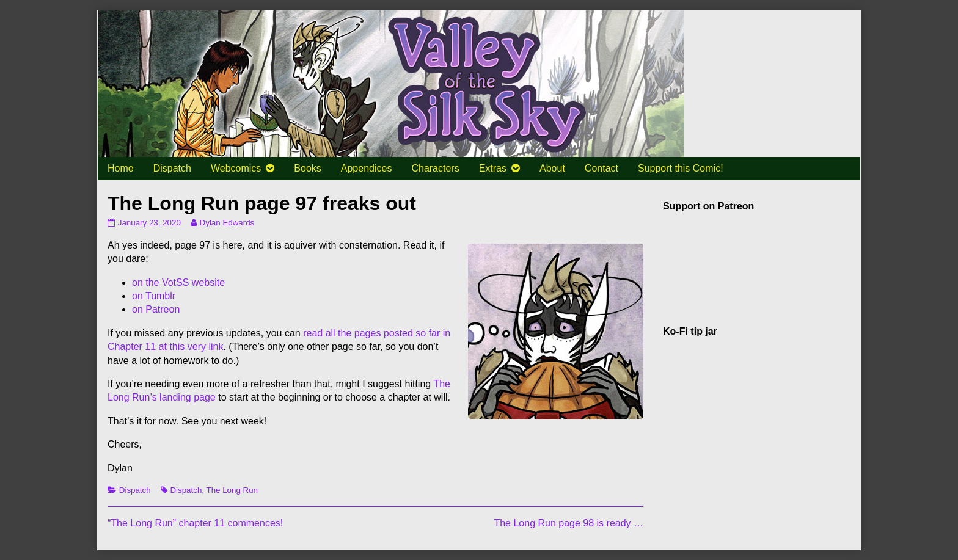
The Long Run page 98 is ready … (569, 523)
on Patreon (156, 309)
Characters (435, 168)
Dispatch (172, 168)
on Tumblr (154, 296)
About (552, 168)
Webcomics (236, 168)
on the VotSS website (178, 282)
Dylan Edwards (227, 223)
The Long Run (232, 490)
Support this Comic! (681, 168)
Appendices (367, 168)
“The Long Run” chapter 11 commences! (195, 523)
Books (307, 168)
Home (121, 168)
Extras (493, 168)
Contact (601, 168)
